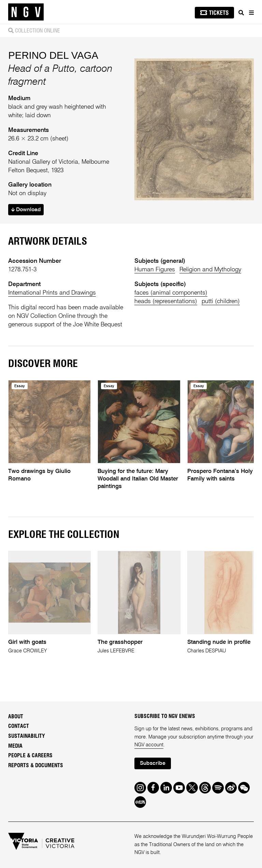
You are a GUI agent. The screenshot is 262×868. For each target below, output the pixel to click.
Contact (19, 726)
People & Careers (30, 756)
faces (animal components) (171, 293)
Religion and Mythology (210, 270)
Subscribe (153, 763)
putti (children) (221, 301)
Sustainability (27, 736)
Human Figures (155, 270)
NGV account (149, 745)
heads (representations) (166, 301)
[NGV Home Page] (26, 12)
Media (15, 746)
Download (26, 210)
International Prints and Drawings (52, 293)
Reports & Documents (36, 765)
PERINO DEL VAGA (53, 55)
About (16, 717)
